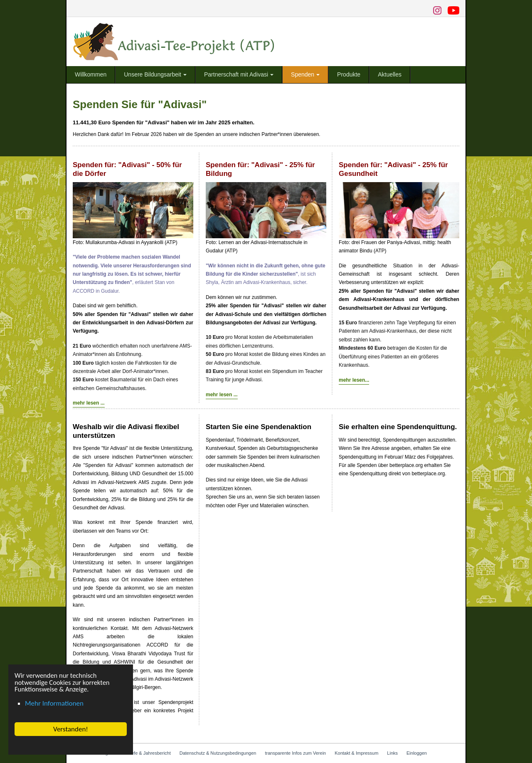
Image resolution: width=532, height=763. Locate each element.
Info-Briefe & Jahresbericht (144, 753)
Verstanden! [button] (71, 729)
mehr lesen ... (89, 403)
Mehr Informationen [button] (54, 703)
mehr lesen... (354, 380)
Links (392, 753)
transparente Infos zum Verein (295, 753)
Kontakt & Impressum (356, 753)
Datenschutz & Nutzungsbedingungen (218, 753)
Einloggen (417, 753)
